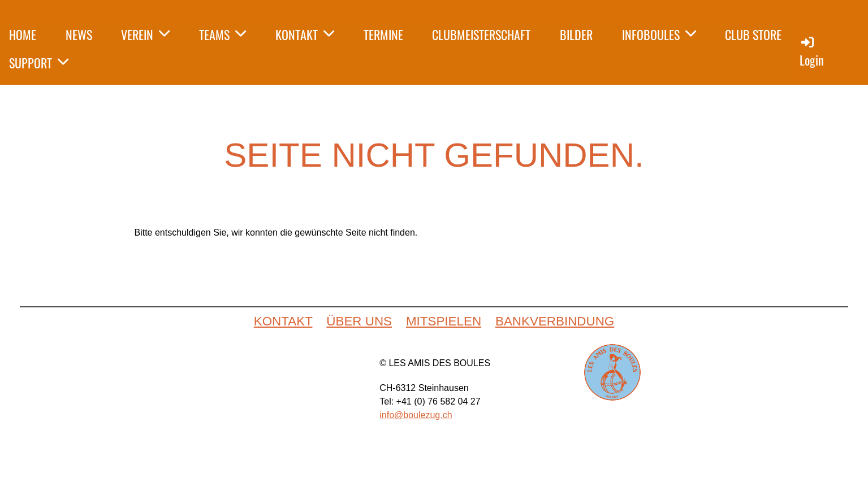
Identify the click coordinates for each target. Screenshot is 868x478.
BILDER (576, 34)
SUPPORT (39, 63)
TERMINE (383, 34)
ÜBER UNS (359, 321)
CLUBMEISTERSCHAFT (481, 34)
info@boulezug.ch (416, 415)
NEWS (79, 34)
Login (812, 52)
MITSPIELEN (444, 321)
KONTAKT (305, 34)
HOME (23, 34)
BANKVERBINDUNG (555, 321)
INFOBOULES (659, 34)
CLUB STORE (753, 34)
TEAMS (223, 34)
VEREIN (145, 34)
